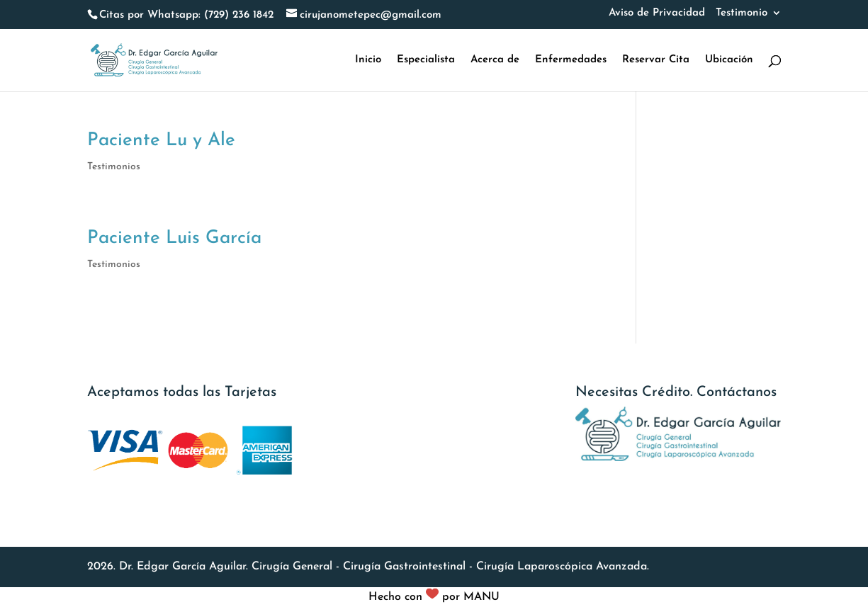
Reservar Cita (656, 60)
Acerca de (495, 60)
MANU (481, 597)
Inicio (368, 60)
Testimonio (742, 13)
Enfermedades (571, 60)
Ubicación (729, 60)
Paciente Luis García (174, 238)
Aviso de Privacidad (657, 13)
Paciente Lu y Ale (161, 141)
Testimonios (114, 167)
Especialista (426, 60)
